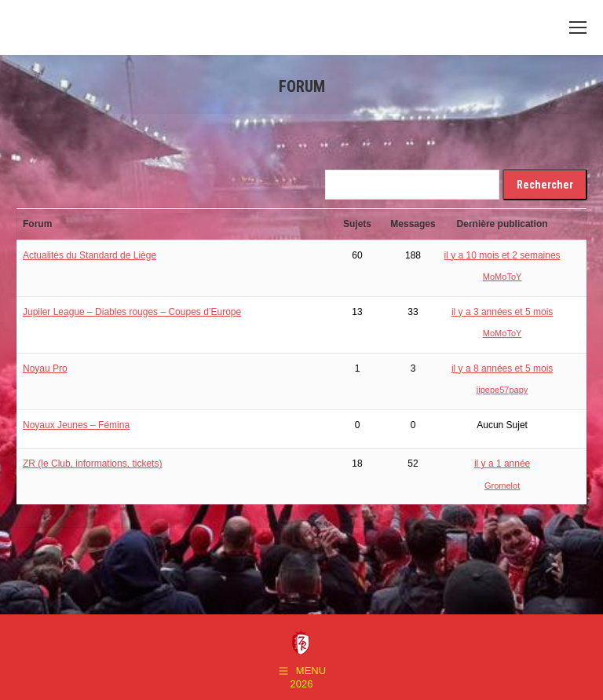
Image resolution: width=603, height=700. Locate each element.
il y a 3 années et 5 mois (502, 312)
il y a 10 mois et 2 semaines (502, 255)
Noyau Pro (45, 368)
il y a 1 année (502, 464)
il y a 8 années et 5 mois (502, 368)
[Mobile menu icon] (578, 27)
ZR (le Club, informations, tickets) (92, 464)
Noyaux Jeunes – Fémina (76, 425)
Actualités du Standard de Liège (90, 255)
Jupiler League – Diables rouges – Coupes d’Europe (132, 312)
